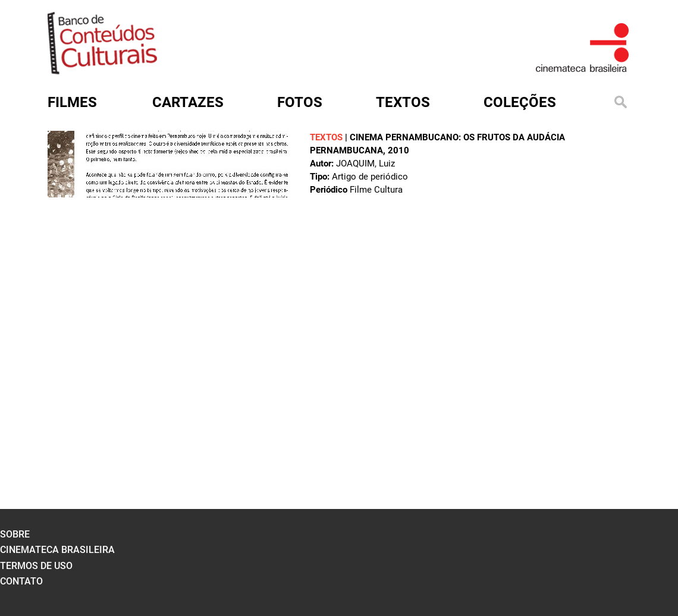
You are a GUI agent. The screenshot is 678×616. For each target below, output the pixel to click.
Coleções (520, 102)
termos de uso (36, 566)
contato (21, 581)
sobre (15, 534)
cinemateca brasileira (57, 550)
